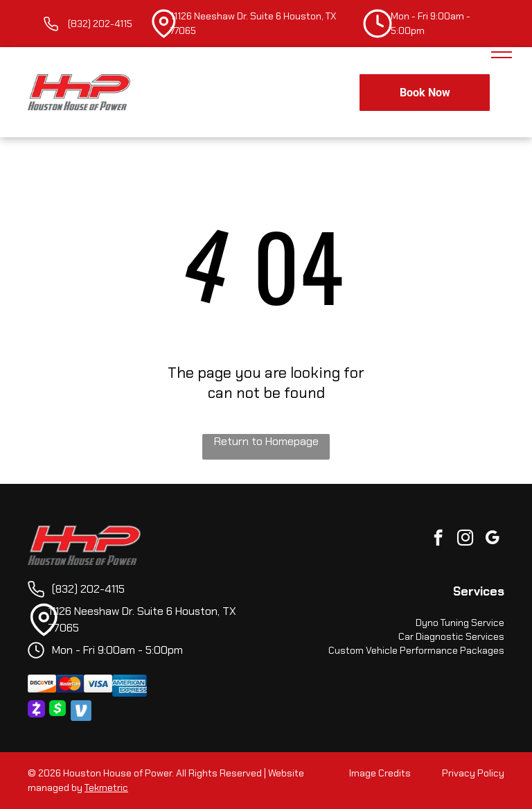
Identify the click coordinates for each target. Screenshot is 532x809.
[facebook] (438, 539)
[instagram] (465, 539)
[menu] (502, 52)
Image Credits (380, 773)
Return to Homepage (266, 441)
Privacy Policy (473, 773)
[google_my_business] (492, 539)
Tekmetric (106, 788)
